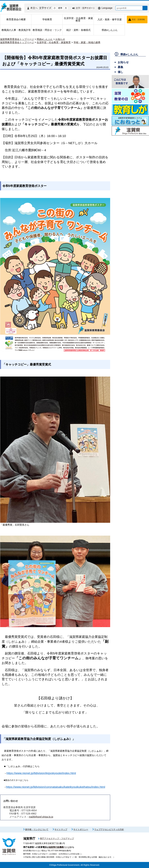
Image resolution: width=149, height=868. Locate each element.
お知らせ (60, 39)
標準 (58, 8)
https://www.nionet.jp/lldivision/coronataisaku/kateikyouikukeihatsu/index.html (56, 787)
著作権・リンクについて (37, 829)
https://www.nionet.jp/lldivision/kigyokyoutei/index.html (41, 773)
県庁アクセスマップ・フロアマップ (57, 839)
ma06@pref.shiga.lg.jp (41, 817)
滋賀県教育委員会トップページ (17, 39)
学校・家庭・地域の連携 (87, 42)
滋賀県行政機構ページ (59, 847)
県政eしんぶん (45, 39)
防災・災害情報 (138, 20)
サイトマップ (61, 829)
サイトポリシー (81, 829)
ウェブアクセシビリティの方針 (109, 829)
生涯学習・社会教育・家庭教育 (54, 42)
